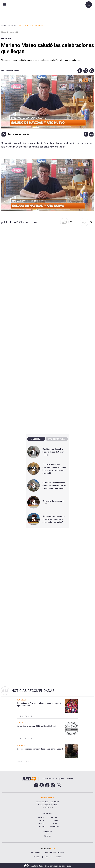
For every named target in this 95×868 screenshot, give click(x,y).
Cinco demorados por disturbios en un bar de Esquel (40, 749)
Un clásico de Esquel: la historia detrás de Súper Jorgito (53, 452)
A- (91, 134)
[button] (79, 71)
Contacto (37, 857)
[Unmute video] (48, 185)
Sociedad (6, 39)
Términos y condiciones (53, 857)
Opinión (41, 820)
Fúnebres (48, 836)
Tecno (54, 823)
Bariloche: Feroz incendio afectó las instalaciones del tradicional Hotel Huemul (54, 486)
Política (41, 823)
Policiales (54, 820)
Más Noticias (54, 826)
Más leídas (36, 439)
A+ (86, 134)
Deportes (54, 817)
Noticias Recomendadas (33, 691)
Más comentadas (57, 439)
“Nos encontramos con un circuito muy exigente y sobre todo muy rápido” (54, 519)
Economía (41, 826)
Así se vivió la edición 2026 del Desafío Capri (36, 726)
